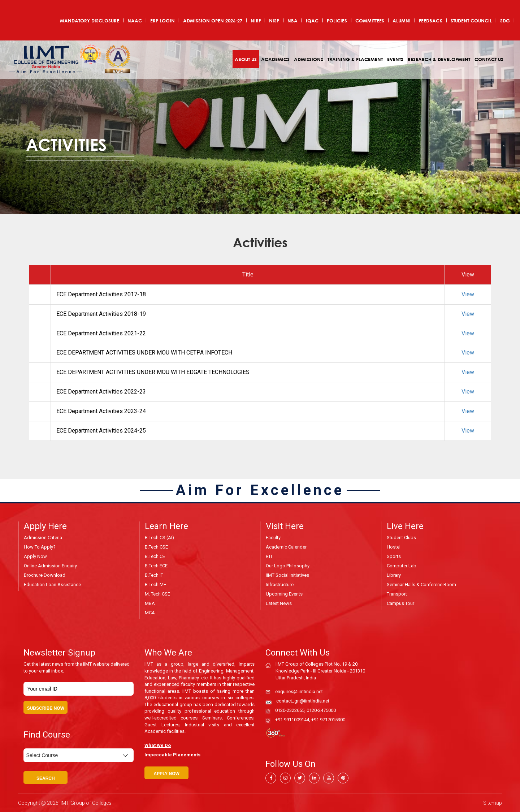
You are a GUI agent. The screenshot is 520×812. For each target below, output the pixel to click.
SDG (505, 21)
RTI (269, 556)
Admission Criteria (43, 538)
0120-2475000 (321, 710)
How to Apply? (40, 547)
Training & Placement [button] (355, 59)
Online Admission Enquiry (50, 566)
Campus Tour (400, 603)
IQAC (312, 21)
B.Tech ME (155, 585)
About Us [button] (246, 59)
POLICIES (337, 21)
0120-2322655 (290, 710)
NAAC (135, 21)
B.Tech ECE (156, 566)
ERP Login (162, 21)
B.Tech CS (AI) (159, 538)
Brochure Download (45, 575)
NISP (274, 21)
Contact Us (489, 59)
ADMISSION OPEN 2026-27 (213, 21)
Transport (397, 594)
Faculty (273, 538)
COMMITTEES (370, 21)
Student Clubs (401, 538)
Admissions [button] (309, 59)
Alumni (402, 21)
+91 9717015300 (328, 720)
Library (394, 575)
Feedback (431, 21)
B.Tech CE (155, 556)
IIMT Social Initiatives (287, 575)
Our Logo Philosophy (288, 566)
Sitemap (493, 803)
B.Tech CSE (156, 547)
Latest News (279, 603)
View (468, 294)
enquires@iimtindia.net (299, 691)
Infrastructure (280, 585)
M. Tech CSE (157, 594)
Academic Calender (286, 547)
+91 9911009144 (292, 720)
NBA (292, 21)
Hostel (394, 547)
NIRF (256, 21)
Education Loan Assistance (52, 585)
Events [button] (395, 59)
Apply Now (35, 556)
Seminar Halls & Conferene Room (421, 585)
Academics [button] (275, 59)
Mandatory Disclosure (90, 21)
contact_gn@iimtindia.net (303, 701)
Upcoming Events (284, 594)
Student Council (471, 21)
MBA (150, 603)
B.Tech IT (154, 575)
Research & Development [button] (439, 59)
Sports (394, 556)
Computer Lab (402, 566)
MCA (150, 613)
